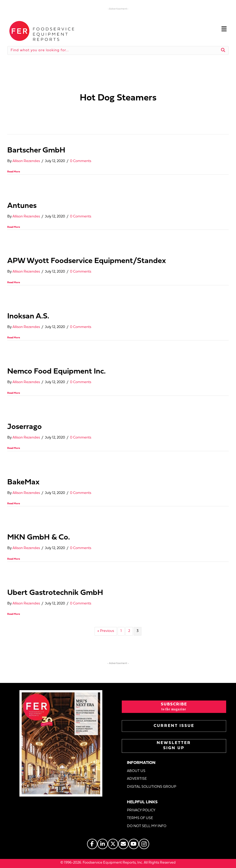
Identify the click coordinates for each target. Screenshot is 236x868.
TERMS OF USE (140, 818)
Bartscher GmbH (36, 151)
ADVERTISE (137, 779)
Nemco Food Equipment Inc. (56, 372)
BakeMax (23, 482)
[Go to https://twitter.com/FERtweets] (113, 844)
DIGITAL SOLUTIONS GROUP (152, 787)
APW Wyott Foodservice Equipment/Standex (87, 261)
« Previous (106, 631)
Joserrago (24, 427)
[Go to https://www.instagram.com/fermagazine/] (144, 844)
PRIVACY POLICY (141, 810)
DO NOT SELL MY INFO (147, 826)
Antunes (22, 206)
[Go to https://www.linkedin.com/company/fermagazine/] (103, 844)
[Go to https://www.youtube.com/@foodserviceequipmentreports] (134, 844)
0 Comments (81, 161)
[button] (174, 707)
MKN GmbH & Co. (39, 538)
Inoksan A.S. (28, 316)
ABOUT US (136, 771)
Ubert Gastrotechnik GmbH (55, 593)
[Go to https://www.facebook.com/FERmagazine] (92, 844)
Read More (14, 172)
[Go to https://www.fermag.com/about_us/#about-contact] (123, 844)
